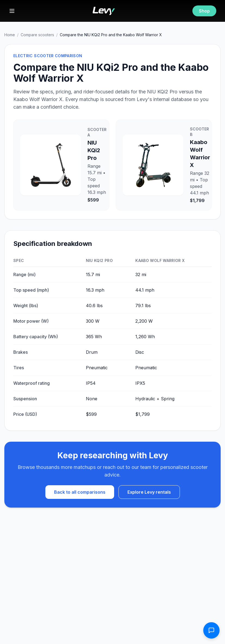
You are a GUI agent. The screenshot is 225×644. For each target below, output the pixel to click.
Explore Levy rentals (149, 492)
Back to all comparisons (80, 492)
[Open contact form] (211, 630)
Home (10, 35)
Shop (204, 11)
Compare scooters (37, 35)
